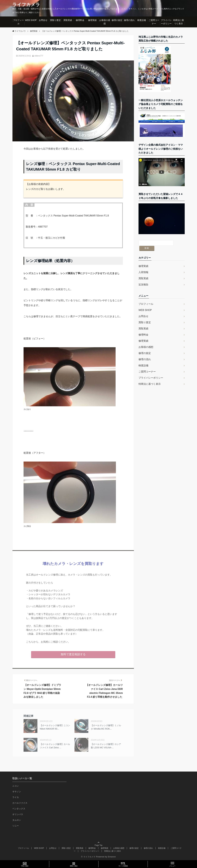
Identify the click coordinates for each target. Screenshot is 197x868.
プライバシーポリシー (166, 22)
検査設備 (142, 20)
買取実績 (68, 20)
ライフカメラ (27, 5)
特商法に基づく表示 (179, 22)
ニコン (16, 786)
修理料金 (80, 20)
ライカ (16, 797)
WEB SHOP (31, 20)
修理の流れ (129, 20)
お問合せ (43, 20)
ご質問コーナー (154, 22)
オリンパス (18, 814)
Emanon (112, 857)
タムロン (17, 820)
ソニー (16, 826)
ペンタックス (19, 809)
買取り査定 (55, 20)
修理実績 (92, 20)
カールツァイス (20, 803)
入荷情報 (143, 267)
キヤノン (17, 792)
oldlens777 (39, 56)
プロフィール (18, 22)
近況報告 (143, 279)
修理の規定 (117, 20)
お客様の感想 (105, 22)
